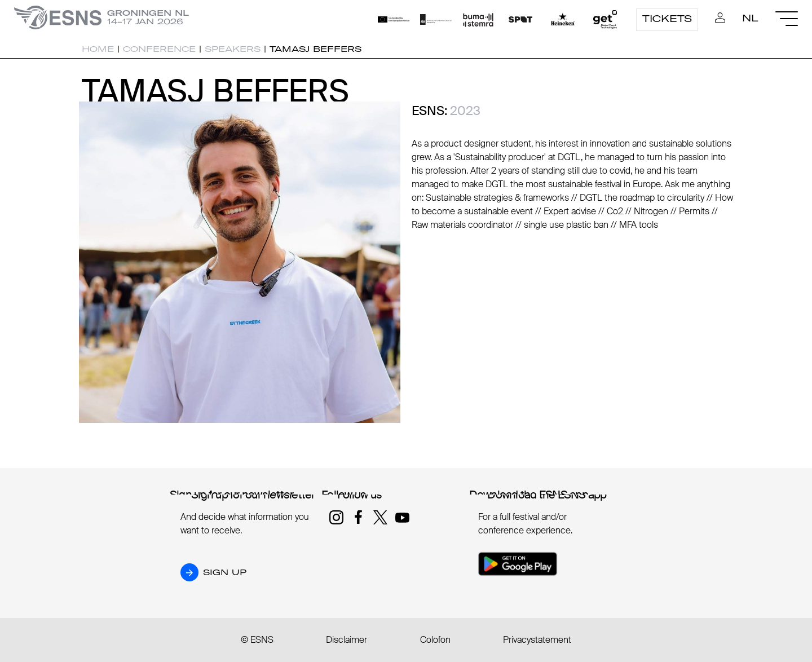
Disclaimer (347, 640)
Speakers (233, 49)
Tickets (667, 19)
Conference (159, 49)
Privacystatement (537, 640)
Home (98, 49)
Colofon (435, 640)
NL (750, 18)
